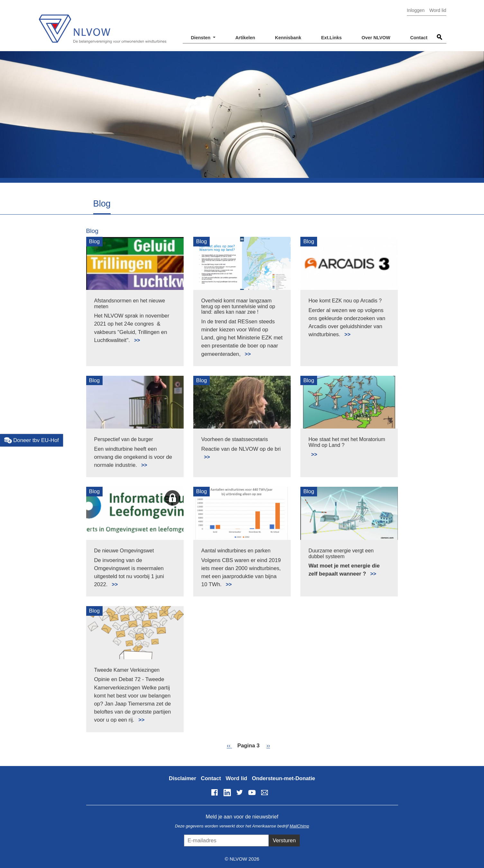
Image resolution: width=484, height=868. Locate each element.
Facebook (215, 792)
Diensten (201, 38)
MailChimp (299, 826)
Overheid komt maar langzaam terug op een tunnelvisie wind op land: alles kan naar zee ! (238, 306)
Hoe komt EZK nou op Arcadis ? (345, 301)
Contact (419, 38)
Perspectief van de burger (124, 439)
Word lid (438, 10)
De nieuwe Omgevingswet (124, 551)
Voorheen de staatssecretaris (235, 439)
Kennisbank (288, 38)
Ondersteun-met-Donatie (283, 778)
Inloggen (416, 10)
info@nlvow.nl (264, 792)
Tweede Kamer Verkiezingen (127, 670)
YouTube (252, 792)
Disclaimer (183, 778)
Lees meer (134, 337)
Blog (92, 231)
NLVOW (102, 25)
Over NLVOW (376, 38)
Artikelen (245, 38)
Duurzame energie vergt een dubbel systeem (341, 554)
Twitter (240, 792)
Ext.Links (331, 38)
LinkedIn (227, 792)
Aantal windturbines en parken (236, 551)
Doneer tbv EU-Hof (32, 440)
